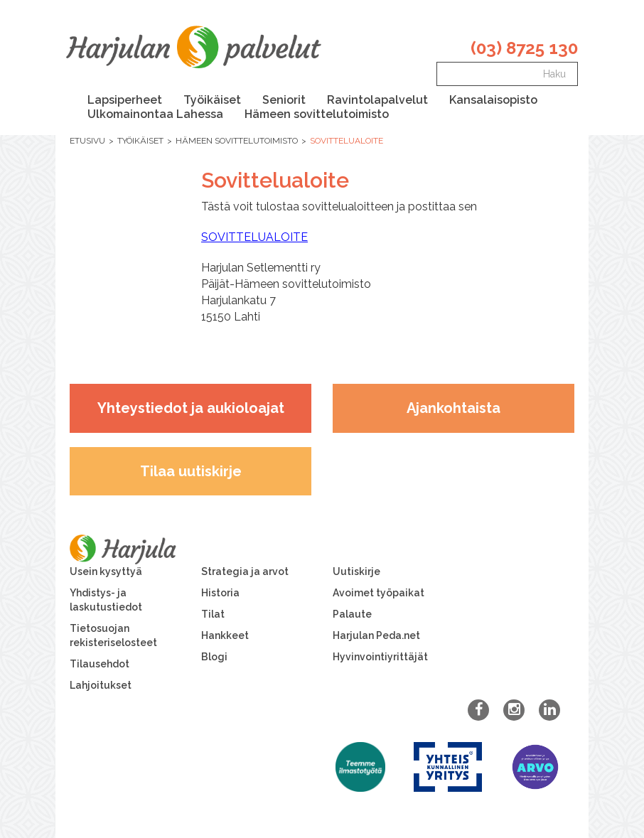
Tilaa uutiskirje (191, 471)
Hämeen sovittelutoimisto (317, 114)
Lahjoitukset (101, 685)
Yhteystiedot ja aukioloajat (191, 408)
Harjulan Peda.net (376, 635)
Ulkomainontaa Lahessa (155, 114)
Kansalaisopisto (493, 100)
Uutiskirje (356, 571)
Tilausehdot (100, 664)
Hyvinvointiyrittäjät (380, 657)
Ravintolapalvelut (377, 100)
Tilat (213, 614)
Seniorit (284, 100)
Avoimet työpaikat (379, 593)
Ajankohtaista (454, 408)
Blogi (214, 657)
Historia (220, 593)
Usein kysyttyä (106, 571)
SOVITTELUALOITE (254, 237)
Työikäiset (212, 100)
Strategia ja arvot (245, 571)
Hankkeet (225, 635)
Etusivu (87, 141)
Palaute (352, 614)
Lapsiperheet (125, 100)
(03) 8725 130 (524, 48)
